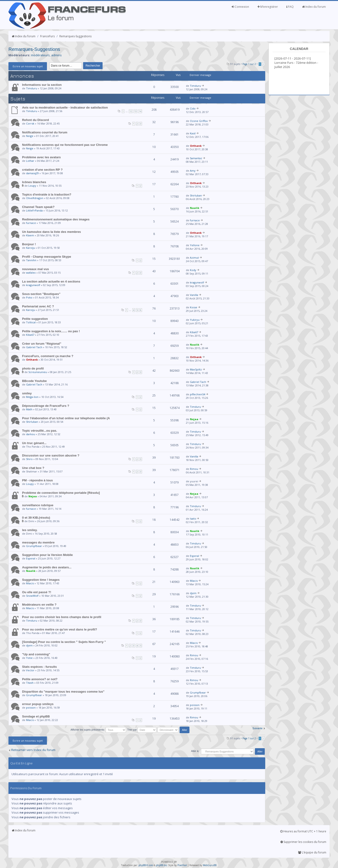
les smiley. (30, 530)
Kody (193, 270)
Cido (193, 108)
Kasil (193, 133)
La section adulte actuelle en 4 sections (51, 281)
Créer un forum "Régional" (42, 344)
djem (193, 593)
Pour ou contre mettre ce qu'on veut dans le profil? (60, 629)
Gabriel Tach (34, 347)
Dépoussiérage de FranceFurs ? (46, 406)
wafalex (31, 273)
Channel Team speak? (38, 207)
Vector (30, 670)
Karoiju (31, 248)
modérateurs (40, 55)
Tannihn (31, 260)
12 (131, 111)
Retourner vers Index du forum (33, 750)
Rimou (194, 469)
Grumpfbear (34, 546)
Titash (30, 683)
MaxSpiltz (196, 369)
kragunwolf (33, 285)
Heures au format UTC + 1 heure (303, 831)
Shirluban (196, 195)
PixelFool (182, 865)
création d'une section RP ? (42, 170)
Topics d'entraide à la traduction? (47, 194)
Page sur (249, 64)
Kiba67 (30, 335)
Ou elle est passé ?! (37, 592)
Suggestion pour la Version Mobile (47, 555)
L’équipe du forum (312, 852)
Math (29, 409)
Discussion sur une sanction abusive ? (51, 455)
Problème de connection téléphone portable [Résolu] (61, 493)
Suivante (258, 728)
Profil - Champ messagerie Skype (47, 257)
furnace (31, 223)
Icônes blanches (34, 182)
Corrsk (30, 123)
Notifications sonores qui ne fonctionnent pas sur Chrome (65, 145)
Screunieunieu (38, 372)
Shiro (29, 459)
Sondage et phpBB (36, 716)
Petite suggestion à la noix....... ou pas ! (51, 331)
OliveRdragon (35, 198)
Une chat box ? (33, 468)
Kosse (194, 307)
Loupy (32, 186)
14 (140, 111)
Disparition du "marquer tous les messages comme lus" (63, 692)
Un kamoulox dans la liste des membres (52, 232)
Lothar (30, 161)
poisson (31, 708)
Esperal (31, 558)
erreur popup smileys (38, 704)
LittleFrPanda (34, 210)
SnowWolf (32, 596)
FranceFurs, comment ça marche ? (48, 356)
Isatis (193, 519)
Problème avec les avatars (41, 157)
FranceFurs (47, 36)
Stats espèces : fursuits (39, 667)
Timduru (32, 88)
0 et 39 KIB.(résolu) (36, 518)
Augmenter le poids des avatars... (47, 567)
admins (56, 55)
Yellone (195, 245)
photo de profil (33, 368)
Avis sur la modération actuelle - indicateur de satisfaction (65, 108)
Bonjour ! (29, 244)
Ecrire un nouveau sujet (28, 66)
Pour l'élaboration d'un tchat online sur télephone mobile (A (66, 418)
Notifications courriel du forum (45, 132)
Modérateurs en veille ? (39, 605)
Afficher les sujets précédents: (98, 730)
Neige (30, 136)
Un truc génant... (34, 443)
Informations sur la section (42, 85)
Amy (193, 171)
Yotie (29, 658)
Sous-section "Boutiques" (41, 294)
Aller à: (195, 751)
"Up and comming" (36, 654)
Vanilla (194, 295)
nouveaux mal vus (35, 269)
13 (135, 111)
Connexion (240, 7)
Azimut (194, 258)
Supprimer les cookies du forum (303, 842)
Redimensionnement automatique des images (56, 219)
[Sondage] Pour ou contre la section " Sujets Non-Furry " (64, 642)
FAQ (290, 7)
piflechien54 (198, 394)
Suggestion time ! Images (41, 580)
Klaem (30, 235)
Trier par (142, 730)
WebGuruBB (210, 865)
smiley (27, 393)
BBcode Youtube (34, 381)
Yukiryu (195, 320)
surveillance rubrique (38, 505)
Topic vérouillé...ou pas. (40, 431)
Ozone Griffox (199, 121)
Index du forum (314, 7)
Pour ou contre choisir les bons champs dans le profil (62, 617)
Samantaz (196, 158)
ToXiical (31, 322)
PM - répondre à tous (37, 480)
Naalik (195, 208)
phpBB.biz (162, 865)
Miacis (30, 583)
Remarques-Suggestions (75, 36)
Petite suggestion (35, 319)
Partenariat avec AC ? (38, 306)
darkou (31, 434)
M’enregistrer (268, 7)
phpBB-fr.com (146, 865)
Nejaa (194, 419)
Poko (29, 297)
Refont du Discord (35, 120)
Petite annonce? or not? (40, 679)
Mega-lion (32, 397)
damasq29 (32, 173)
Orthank (196, 146)
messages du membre (38, 542)
